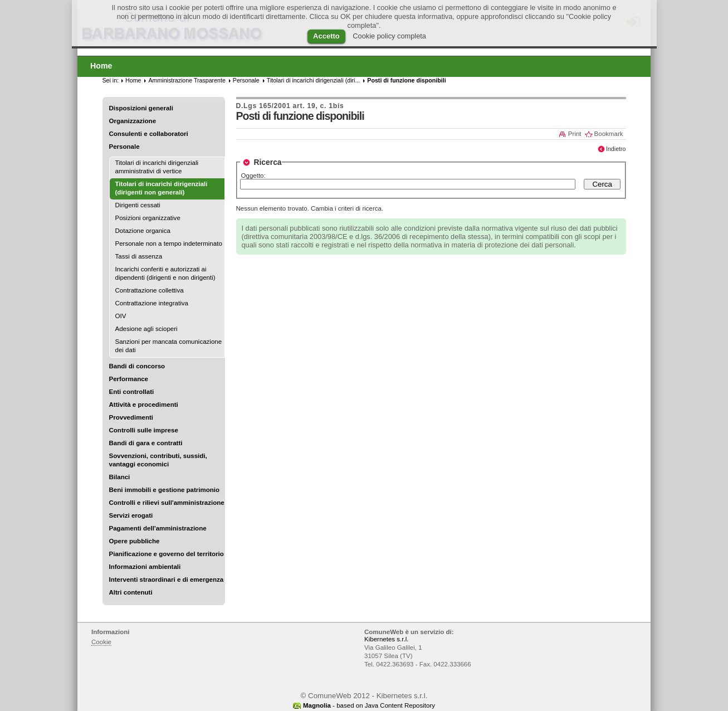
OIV (121, 316)
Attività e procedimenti (144, 405)
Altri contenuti (131, 592)
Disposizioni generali (141, 108)
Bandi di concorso (137, 366)
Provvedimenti (131, 417)
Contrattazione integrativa (152, 303)
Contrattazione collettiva (150, 290)
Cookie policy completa (389, 36)
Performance (129, 379)
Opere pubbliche (135, 541)
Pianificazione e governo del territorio (167, 554)
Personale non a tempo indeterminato (169, 244)
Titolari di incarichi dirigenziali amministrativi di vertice (157, 167)
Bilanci (120, 477)
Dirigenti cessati (138, 205)
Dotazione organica (143, 231)
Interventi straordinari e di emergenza (167, 579)
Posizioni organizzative (148, 218)
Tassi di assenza (139, 256)
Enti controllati (132, 392)
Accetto (326, 36)
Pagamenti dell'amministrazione (158, 528)
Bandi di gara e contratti (146, 443)
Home (133, 80)
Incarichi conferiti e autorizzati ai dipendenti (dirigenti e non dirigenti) (165, 273)
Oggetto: (253, 176)
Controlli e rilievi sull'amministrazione (167, 503)
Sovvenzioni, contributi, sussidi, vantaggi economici (158, 460)
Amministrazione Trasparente (187, 80)
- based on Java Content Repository (369, 705)
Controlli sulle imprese (144, 430)
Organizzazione (133, 121)
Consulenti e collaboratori (149, 134)
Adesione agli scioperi (146, 329)
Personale (124, 147)
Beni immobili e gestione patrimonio (165, 490)
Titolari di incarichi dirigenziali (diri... (314, 80)
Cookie (101, 642)
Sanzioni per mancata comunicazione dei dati (169, 346)
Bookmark (609, 134)
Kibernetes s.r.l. (386, 639)
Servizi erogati (131, 515)
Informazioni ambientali (145, 567)
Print (575, 134)
